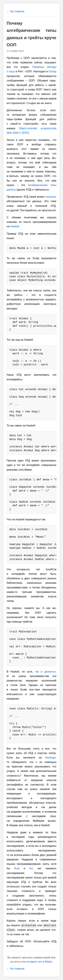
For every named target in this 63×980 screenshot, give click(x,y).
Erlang (53, 71)
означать (51, 197)
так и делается (45, 672)
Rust (17, 868)
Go (31, 868)
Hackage (50, 758)
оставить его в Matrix (39, 962)
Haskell (15, 226)
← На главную (15, 11)
